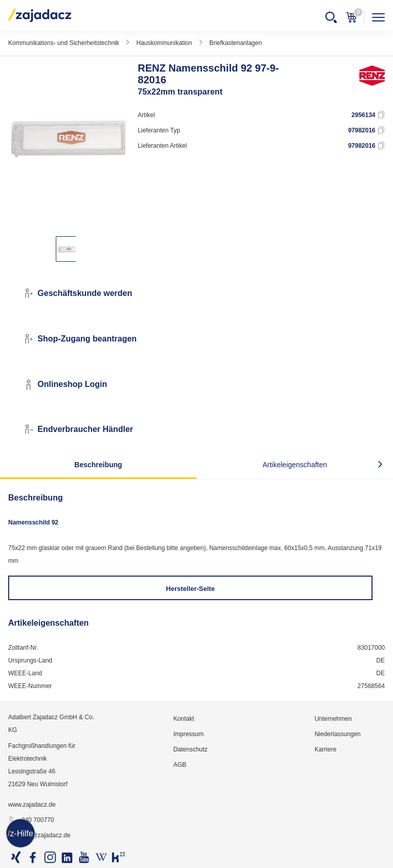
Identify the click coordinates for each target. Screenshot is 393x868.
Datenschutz (191, 749)
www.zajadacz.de (32, 805)
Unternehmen (333, 719)
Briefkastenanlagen (236, 43)
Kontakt (184, 719)
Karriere (326, 749)
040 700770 (31, 820)
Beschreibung (98, 465)
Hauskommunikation (164, 43)
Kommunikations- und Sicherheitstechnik (64, 43)
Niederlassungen (338, 734)
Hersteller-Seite (190, 589)
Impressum (189, 734)
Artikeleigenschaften (295, 465)
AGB (180, 765)
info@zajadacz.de (39, 836)
